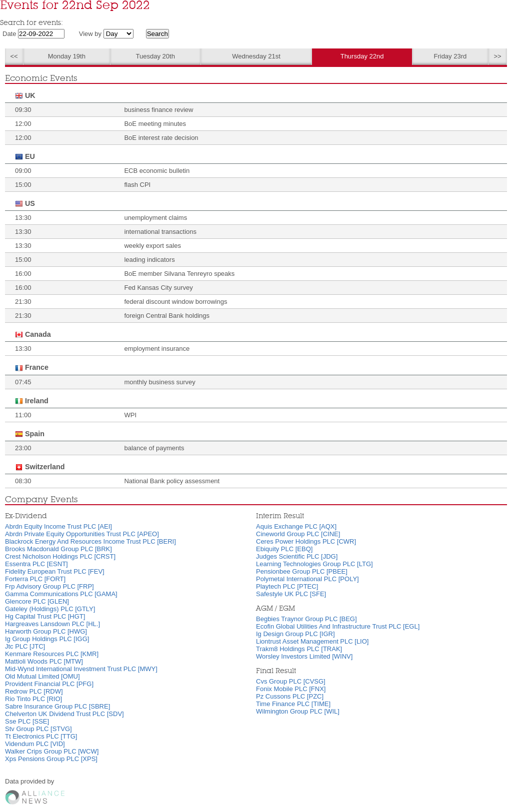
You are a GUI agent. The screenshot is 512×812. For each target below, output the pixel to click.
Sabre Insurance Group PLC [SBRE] (57, 706)
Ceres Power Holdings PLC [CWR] (306, 541)
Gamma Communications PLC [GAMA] (61, 594)
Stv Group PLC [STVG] (38, 729)
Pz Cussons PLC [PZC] (290, 696)
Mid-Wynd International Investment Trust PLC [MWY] (81, 669)
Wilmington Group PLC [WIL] (298, 711)
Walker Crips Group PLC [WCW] (52, 751)
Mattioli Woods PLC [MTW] (44, 661)
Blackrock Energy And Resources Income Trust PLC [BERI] (90, 541)
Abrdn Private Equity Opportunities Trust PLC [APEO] (82, 534)
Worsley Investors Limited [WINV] (304, 656)
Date (9, 34)
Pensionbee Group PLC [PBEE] (302, 571)
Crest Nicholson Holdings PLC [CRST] (60, 556)
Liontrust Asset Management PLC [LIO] (312, 641)
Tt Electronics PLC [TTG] (41, 736)
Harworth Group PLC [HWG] (46, 631)
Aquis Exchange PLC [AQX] (296, 526)
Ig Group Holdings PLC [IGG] (47, 639)
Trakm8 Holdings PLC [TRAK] (299, 649)
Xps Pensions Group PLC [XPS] (51, 759)
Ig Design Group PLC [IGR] (295, 634)
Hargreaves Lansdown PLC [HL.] (52, 624)
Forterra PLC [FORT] (35, 579)
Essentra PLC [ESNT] (36, 564)
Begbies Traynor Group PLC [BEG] (306, 619)
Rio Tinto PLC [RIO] (33, 699)
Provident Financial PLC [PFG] (49, 684)
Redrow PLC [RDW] (34, 691)
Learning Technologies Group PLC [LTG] (314, 564)
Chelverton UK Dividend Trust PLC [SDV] (64, 714)
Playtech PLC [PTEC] (287, 586)
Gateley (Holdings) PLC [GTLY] (50, 609)
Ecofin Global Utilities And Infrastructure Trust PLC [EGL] (338, 626)
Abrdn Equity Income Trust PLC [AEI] (58, 526)
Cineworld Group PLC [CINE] (298, 534)
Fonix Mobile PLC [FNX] (291, 689)
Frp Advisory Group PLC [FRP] (49, 586)
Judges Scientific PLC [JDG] (297, 556)
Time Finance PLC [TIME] (293, 704)
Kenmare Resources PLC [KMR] (52, 654)
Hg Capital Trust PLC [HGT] (45, 616)
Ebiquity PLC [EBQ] (284, 549)
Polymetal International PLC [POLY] (307, 579)
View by (90, 34)
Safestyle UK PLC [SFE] (291, 594)
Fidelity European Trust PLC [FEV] (55, 571)
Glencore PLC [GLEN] (37, 601)
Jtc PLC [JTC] (25, 646)
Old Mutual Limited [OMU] (42, 676)
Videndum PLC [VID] (35, 744)
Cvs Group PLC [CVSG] (291, 681)
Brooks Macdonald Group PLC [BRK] (58, 549)
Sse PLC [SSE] (27, 721)
